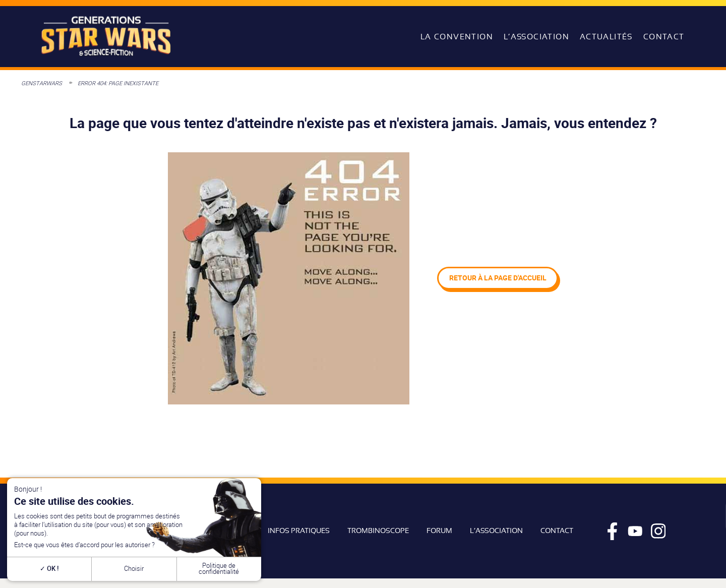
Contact (664, 37)
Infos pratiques (299, 531)
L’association (536, 37)
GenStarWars (42, 83)
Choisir (134, 569)
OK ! (49, 569)
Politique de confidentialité (219, 569)
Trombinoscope (378, 531)
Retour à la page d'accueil (498, 278)
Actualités (606, 37)
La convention (457, 37)
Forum (439, 531)
